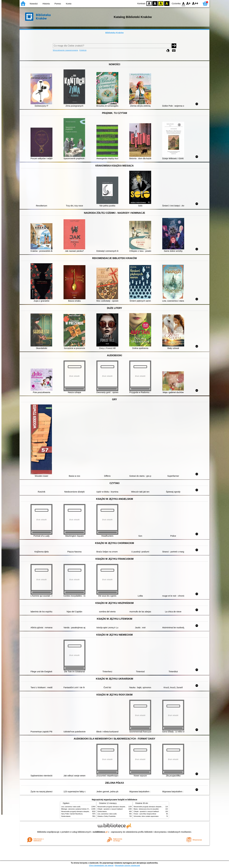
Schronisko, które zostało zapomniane (146, 816)
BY (167, 3)
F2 (195, 3)
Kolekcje (83, 50)
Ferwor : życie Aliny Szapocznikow (145, 814)
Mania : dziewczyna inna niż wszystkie (146, 809)
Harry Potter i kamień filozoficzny (72, 814)
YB (161, 3)
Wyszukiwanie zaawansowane (66, 50)
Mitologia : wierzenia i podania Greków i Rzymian (77, 809)
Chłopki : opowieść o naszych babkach (110, 809)
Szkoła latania (66, 816)
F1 (188, 3)
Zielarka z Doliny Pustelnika (106, 816)
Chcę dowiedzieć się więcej (101, 865)
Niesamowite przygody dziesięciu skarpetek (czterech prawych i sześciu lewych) (87, 812)
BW (155, 3)
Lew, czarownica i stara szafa (71, 807)
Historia (46, 4)
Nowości (34, 4)
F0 (183, 3)
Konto (69, 4)
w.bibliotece (100, 832)
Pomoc (58, 4)
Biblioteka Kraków (115, 33)
